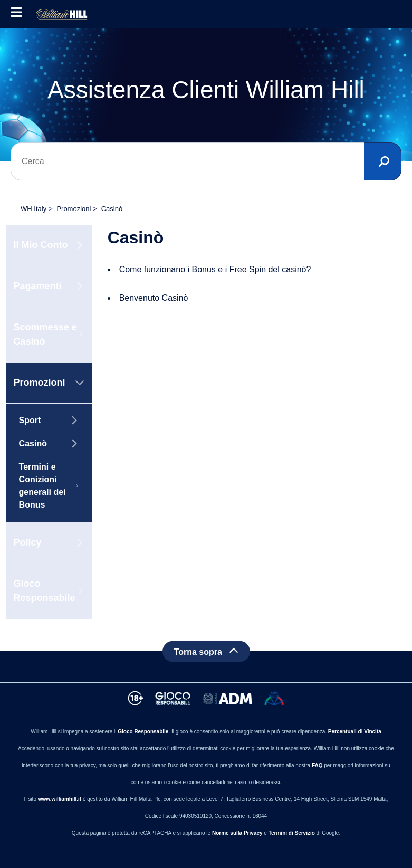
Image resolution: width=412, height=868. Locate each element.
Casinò (112, 209)
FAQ (317, 765)
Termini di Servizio (292, 833)
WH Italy (33, 209)
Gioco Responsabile (143, 732)
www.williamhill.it (60, 799)
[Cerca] (206, 161)
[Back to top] (206, 651)
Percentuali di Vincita (355, 732)
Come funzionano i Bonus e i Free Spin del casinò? (215, 269)
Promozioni (74, 209)
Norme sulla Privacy (237, 833)
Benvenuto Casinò (154, 298)
